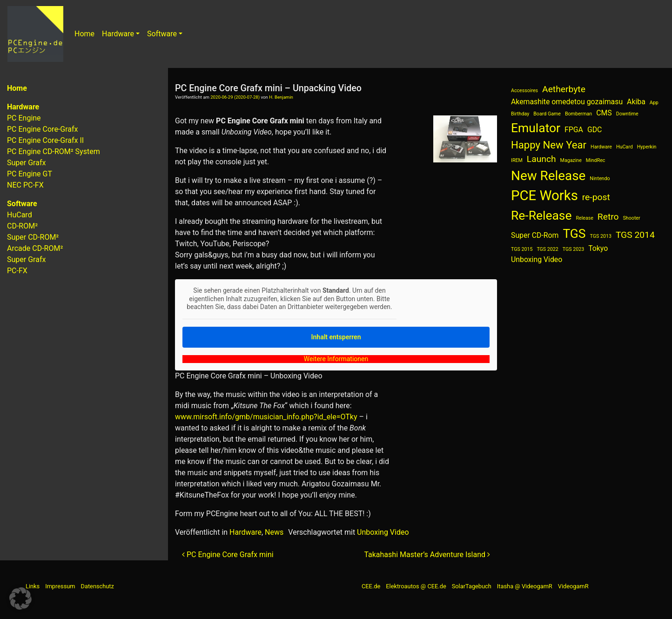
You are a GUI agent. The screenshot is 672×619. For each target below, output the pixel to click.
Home (84, 34)
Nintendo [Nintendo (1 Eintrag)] (600, 178)
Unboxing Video (383, 532)
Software (162, 34)
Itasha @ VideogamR (525, 586)
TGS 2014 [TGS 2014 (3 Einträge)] (635, 235)
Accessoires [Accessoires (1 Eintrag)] (524, 91)
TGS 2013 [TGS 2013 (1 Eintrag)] (601, 236)
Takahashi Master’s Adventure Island (427, 555)
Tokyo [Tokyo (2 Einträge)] (598, 248)
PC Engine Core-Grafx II (45, 140)
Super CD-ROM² (33, 237)
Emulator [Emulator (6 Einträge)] (536, 128)
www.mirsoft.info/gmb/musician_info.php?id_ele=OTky (266, 417)
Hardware (118, 34)
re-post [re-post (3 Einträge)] (596, 197)
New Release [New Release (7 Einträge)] (548, 176)
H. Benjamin (281, 97)
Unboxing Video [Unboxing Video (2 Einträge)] (537, 259)
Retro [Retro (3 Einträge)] (608, 217)
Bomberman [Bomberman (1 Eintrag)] (578, 114)
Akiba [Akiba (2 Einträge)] (636, 102)
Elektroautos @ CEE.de (416, 586)
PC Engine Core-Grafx (43, 129)
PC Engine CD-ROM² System (54, 151)
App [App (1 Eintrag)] (654, 103)
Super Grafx (26, 163)
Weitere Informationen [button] (336, 358)
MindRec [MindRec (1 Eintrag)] (596, 160)
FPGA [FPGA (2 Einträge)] (574, 130)
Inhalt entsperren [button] (336, 336)
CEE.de (371, 586)
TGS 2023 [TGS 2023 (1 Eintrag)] (573, 249)
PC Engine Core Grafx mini (228, 555)
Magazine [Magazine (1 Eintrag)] (571, 160)
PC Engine (24, 118)
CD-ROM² (22, 226)
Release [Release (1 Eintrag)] (584, 218)
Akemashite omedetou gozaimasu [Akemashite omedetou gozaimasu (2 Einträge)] (567, 102)
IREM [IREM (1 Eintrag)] (517, 160)
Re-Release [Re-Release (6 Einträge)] (541, 215)
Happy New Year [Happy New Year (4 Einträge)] (549, 145)
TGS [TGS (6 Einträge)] (574, 233)
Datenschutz (97, 586)
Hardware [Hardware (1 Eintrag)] (601, 147)
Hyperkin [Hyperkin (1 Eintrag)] (647, 147)
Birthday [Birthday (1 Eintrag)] (520, 114)
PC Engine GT (30, 174)
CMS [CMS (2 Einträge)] (604, 113)
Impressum (60, 586)
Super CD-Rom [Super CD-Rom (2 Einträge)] (535, 235)
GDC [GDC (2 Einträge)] (595, 130)
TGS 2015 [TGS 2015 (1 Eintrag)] (522, 249)
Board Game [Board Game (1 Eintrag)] (547, 114)
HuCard (20, 215)
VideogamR (573, 586)
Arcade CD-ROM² (35, 248)
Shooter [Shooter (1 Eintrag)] (632, 218)
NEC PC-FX (25, 185)
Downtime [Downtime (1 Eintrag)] (627, 114)
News (274, 532)
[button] (20, 599)
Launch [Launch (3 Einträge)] (541, 159)
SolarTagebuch (472, 586)
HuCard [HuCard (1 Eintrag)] (625, 147)
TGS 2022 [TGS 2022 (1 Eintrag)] (547, 249)
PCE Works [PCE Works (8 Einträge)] (544, 195)
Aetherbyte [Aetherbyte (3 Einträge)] (564, 89)
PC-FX (17, 271)
